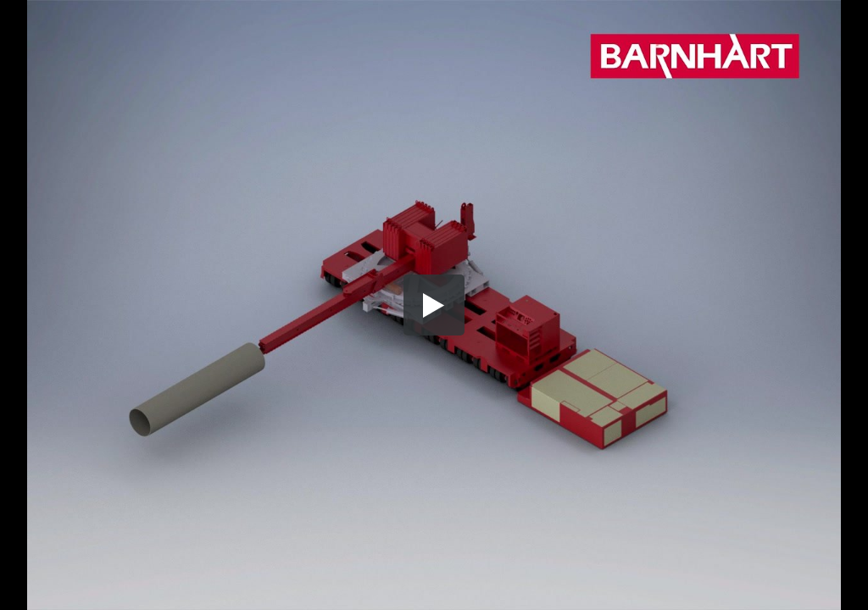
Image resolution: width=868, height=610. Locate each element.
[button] (434, 305)
